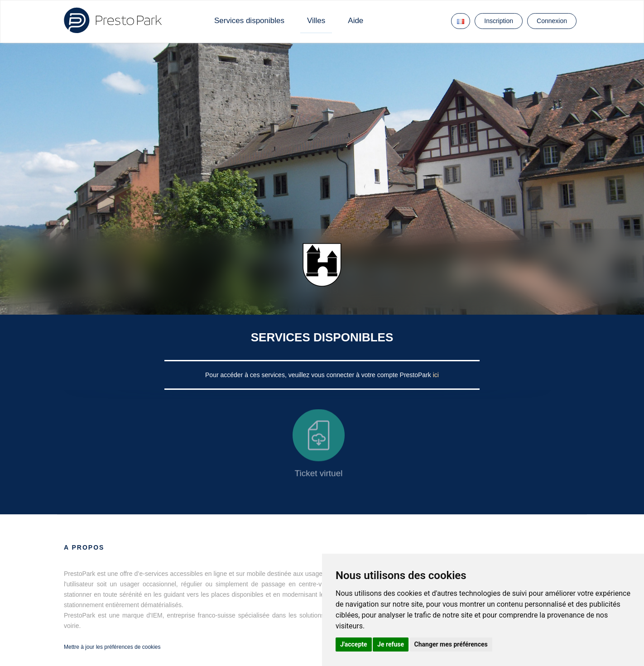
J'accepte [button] (354, 644)
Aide (356, 21)
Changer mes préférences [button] (451, 644)
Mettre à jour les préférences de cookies (112, 647)
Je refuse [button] (391, 644)
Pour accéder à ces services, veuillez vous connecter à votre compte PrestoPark (319, 375)
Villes (316, 21)
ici (436, 375)
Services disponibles (249, 21)
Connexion (552, 21)
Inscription (499, 21)
